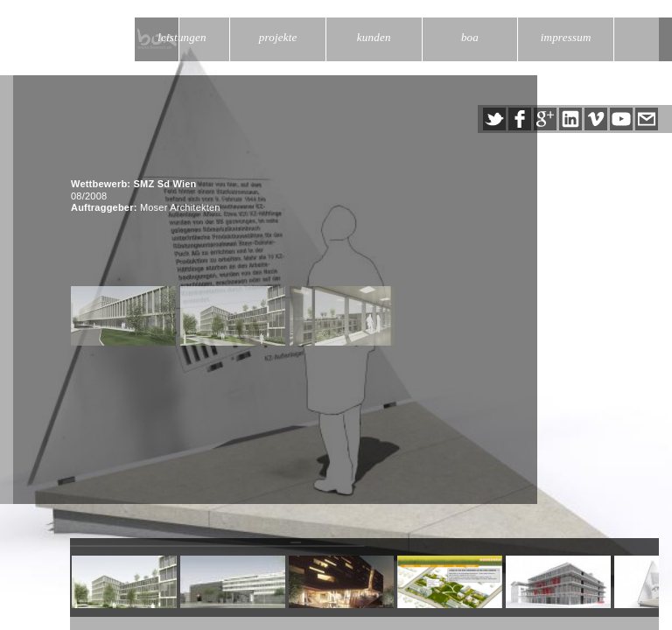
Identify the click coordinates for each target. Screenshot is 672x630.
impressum (566, 37)
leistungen (182, 37)
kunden (374, 37)
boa (470, 37)
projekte (278, 37)
